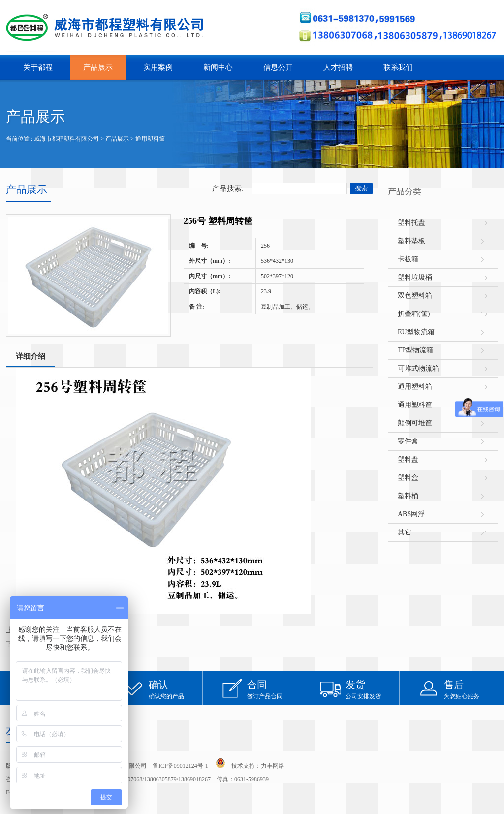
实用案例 (158, 67)
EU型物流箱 (416, 332)
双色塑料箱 (415, 296)
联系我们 (398, 67)
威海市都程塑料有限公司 (66, 139)
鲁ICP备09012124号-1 (180, 766)
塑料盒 (408, 478)
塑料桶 (408, 496)
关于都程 (38, 67)
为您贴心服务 (471, 689)
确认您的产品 (176, 689)
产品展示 (98, 67)
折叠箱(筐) (414, 314)
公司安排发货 (373, 689)
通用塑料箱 (415, 387)
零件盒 (408, 441)
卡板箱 (408, 259)
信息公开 (278, 67)
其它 (405, 532)
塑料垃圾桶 (415, 277)
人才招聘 (338, 67)
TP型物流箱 (415, 350)
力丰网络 (273, 766)
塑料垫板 (411, 241)
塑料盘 (408, 459)
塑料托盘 (411, 223)
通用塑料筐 (150, 139)
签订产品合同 (274, 689)
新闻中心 (218, 67)
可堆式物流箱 (418, 368)
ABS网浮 (411, 514)
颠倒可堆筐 (415, 423)
